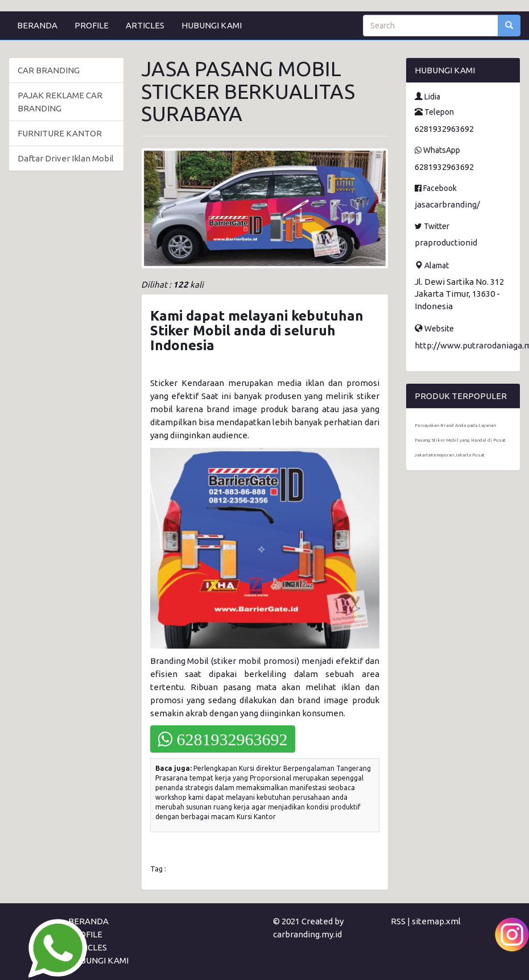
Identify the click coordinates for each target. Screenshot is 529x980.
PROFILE (92, 25)
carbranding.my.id (307, 934)
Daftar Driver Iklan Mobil (66, 158)
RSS (398, 921)
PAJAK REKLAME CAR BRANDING (60, 102)
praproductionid (446, 242)
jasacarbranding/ (447, 204)
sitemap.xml (436, 921)
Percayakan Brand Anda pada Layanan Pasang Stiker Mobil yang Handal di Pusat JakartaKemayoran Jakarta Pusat (460, 440)
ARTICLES (145, 25)
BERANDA (37, 25)
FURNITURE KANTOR (60, 133)
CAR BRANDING (49, 70)
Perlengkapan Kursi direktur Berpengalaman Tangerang (282, 768)
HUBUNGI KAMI (212, 25)
